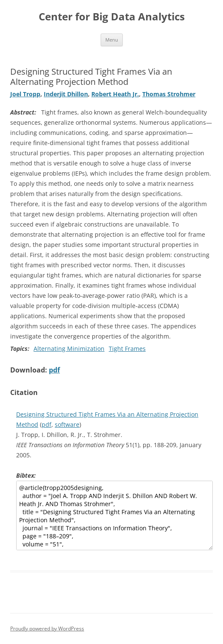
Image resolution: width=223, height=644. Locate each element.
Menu (112, 40)
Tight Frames (127, 349)
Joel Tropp (25, 94)
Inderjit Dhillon (66, 94)
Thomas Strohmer (169, 94)
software (67, 424)
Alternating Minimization (69, 349)
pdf (54, 370)
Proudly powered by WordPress (47, 629)
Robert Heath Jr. (115, 94)
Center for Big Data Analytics (112, 17)
